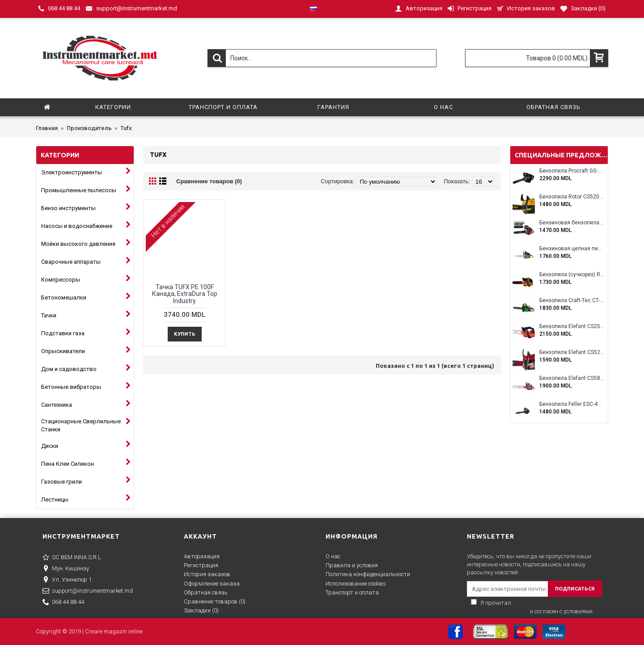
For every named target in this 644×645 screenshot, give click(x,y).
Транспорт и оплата (352, 592)
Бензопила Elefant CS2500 (572, 327)
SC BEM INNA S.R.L (72, 558)
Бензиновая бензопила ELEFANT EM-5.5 (572, 223)
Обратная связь (206, 592)
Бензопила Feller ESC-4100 (572, 404)
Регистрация (201, 565)
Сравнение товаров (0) (209, 181)
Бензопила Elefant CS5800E (572, 378)
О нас (333, 556)
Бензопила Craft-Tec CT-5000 (572, 301)
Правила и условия (352, 565)
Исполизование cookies (356, 584)
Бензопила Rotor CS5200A (572, 197)
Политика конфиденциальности (368, 574)
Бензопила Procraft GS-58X (572, 171)
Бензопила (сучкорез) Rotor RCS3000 (572, 275)
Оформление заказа (212, 584)
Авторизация (202, 556)
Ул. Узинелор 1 (67, 580)
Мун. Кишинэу (66, 569)
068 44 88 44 (63, 603)
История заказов (207, 574)
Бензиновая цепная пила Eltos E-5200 (572, 249)
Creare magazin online (114, 631)
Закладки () (201, 610)
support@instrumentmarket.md (88, 591)
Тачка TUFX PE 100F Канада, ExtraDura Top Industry (185, 294)
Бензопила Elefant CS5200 (572, 352)
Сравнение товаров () (215, 601)
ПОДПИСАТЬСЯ (575, 589)
